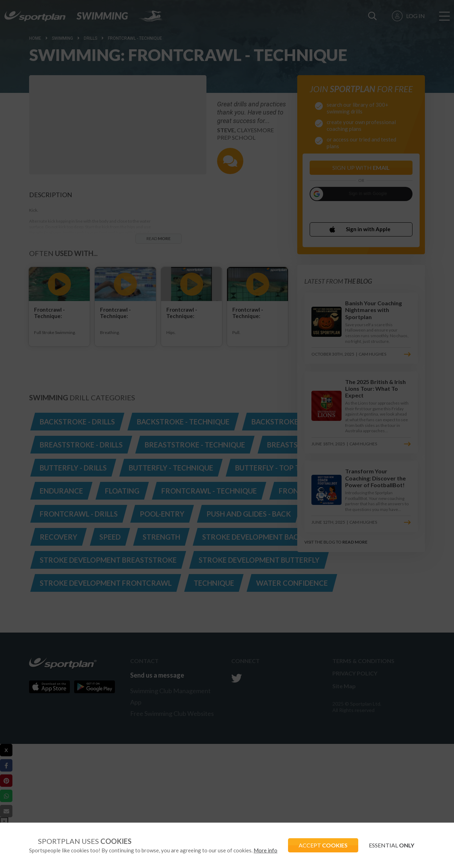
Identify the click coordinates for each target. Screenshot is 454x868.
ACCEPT (323, 845)
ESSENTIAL (392, 845)
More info (265, 850)
